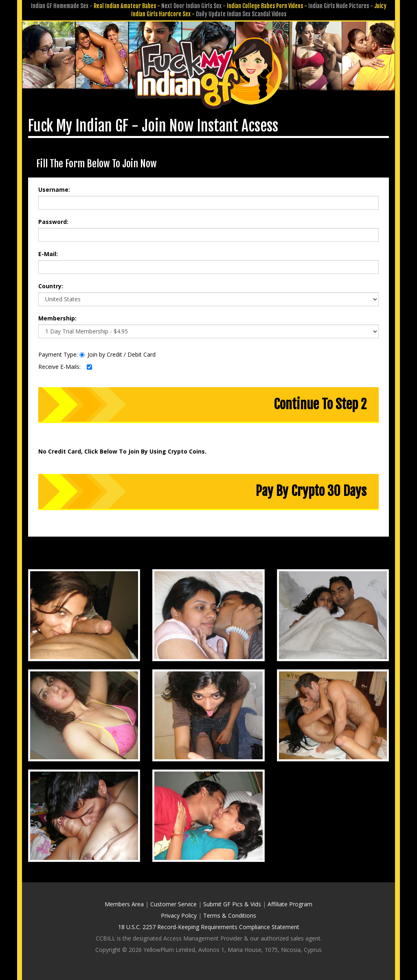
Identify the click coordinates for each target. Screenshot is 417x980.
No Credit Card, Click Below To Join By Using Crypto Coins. (122, 451)
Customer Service (173, 904)
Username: (54, 190)
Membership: (57, 318)
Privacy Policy (179, 915)
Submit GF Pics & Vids (232, 904)
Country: (51, 286)
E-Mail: (48, 254)
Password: (53, 222)
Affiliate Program (290, 904)
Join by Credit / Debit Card (117, 354)
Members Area (124, 904)
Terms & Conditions (230, 915)
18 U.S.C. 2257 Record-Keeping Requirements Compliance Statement (209, 927)
